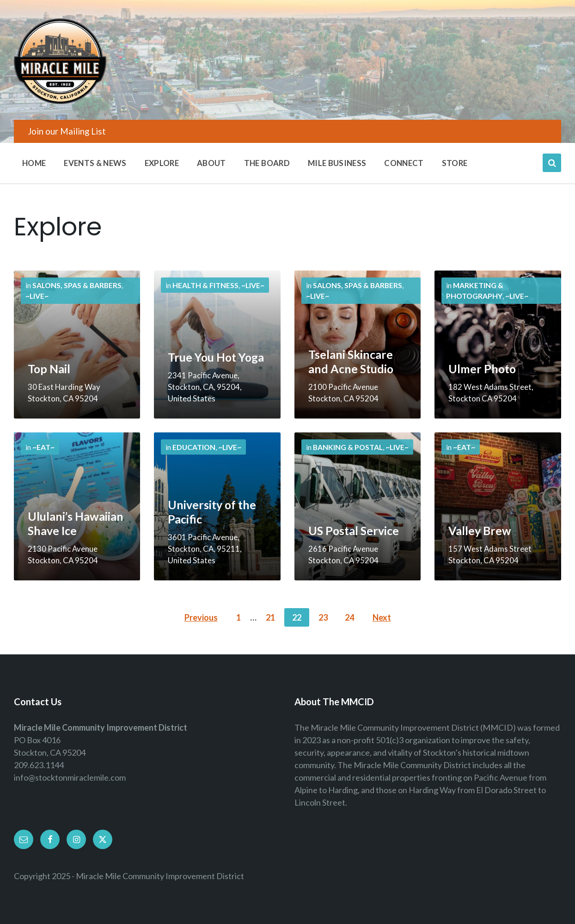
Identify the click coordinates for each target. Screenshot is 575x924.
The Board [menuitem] (267, 163)
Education (194, 447)
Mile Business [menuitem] (337, 163)
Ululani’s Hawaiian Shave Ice (76, 524)
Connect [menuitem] (404, 163)
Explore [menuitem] (162, 163)
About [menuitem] (211, 163)
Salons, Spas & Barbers (77, 285)
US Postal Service (354, 531)
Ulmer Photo (482, 369)
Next (382, 617)
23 (323, 617)
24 (349, 617)
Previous (201, 617)
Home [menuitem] (34, 163)
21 (270, 617)
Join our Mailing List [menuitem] (67, 131)
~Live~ (37, 296)
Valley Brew (480, 531)
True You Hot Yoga (216, 357)
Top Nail (49, 369)
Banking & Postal (348, 447)
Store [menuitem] (455, 163)
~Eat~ (43, 447)
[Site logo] (60, 101)
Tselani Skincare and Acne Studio (351, 362)
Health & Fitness (205, 285)
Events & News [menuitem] (95, 163)
